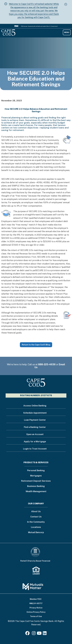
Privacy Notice (36, 608)
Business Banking (36, 486)
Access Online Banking (35, 406)
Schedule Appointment (35, 413)
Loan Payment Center (35, 420)
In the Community (36, 522)
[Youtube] (39, 634)
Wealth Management (36, 492)
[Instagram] (34, 634)
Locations (36, 527)
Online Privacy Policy (36, 612)
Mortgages (36, 476)
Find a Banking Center (35, 427)
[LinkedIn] (45, 634)
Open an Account (35, 434)
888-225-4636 (47, 364)
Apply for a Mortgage (35, 442)
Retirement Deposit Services (36, 481)
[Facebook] (28, 634)
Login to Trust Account (35, 449)
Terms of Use (36, 616)
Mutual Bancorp (36, 533)
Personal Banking (36, 471)
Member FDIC (36, 599)
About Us (36, 512)
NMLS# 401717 (36, 603)
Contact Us (36, 517)
